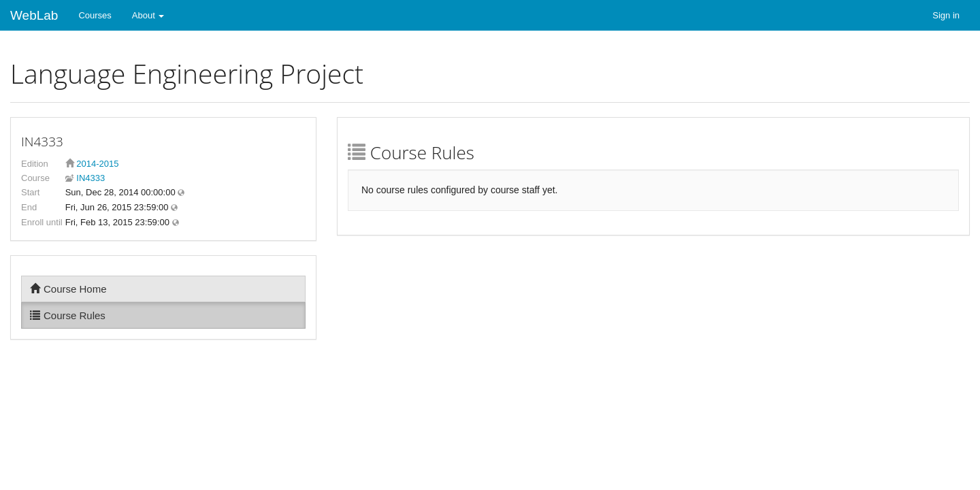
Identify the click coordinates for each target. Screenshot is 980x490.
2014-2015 (97, 164)
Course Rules (68, 315)
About (148, 15)
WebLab (34, 15)
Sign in (946, 15)
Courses (95, 15)
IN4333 (90, 178)
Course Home (68, 289)
